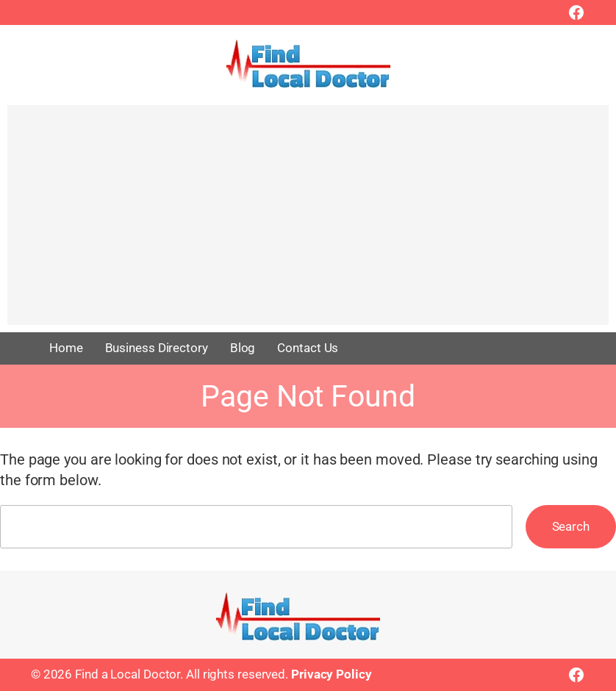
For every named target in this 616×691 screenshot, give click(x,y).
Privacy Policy (332, 674)
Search (571, 526)
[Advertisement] (308, 222)
